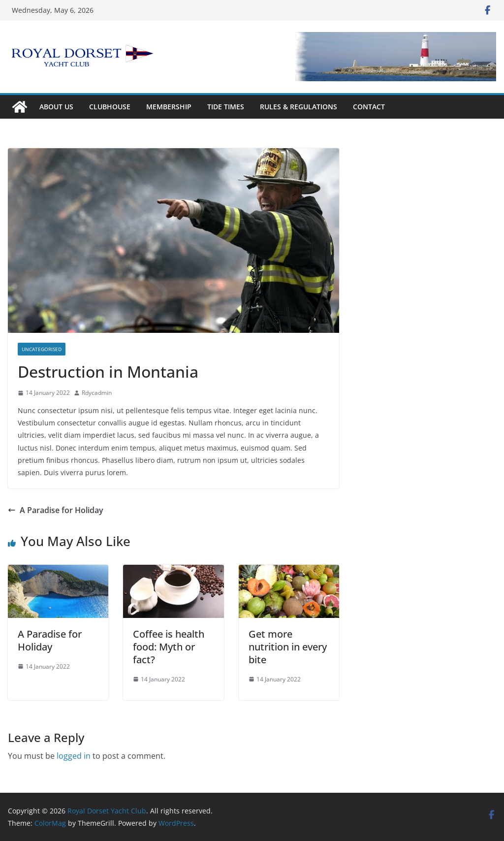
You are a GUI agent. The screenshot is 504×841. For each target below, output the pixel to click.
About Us (56, 107)
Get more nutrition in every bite (288, 647)
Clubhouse (110, 107)
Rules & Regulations (299, 107)
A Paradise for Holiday (56, 510)
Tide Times (226, 107)
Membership (169, 107)
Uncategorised (42, 349)
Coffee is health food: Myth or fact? (169, 647)
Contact (369, 107)
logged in (74, 756)
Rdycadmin (97, 393)
